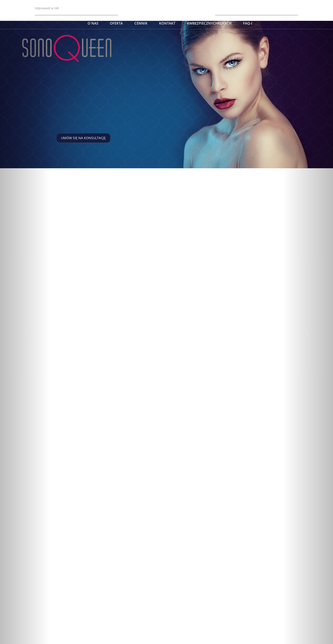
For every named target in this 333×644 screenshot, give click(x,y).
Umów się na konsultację (83, 138)
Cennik (141, 23)
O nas (93, 23)
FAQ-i (248, 23)
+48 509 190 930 (286, 8)
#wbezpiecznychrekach (209, 23)
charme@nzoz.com (49, 3)
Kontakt (167, 23)
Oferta (116, 23)
